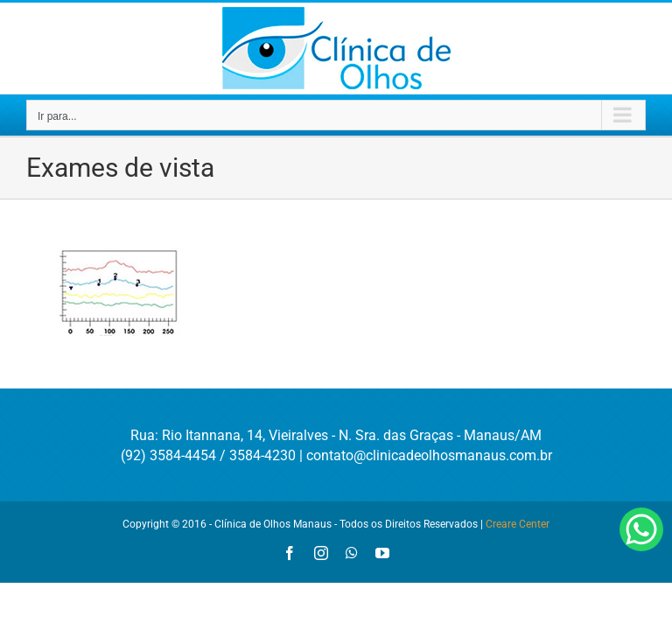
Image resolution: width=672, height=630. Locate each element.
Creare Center (518, 524)
